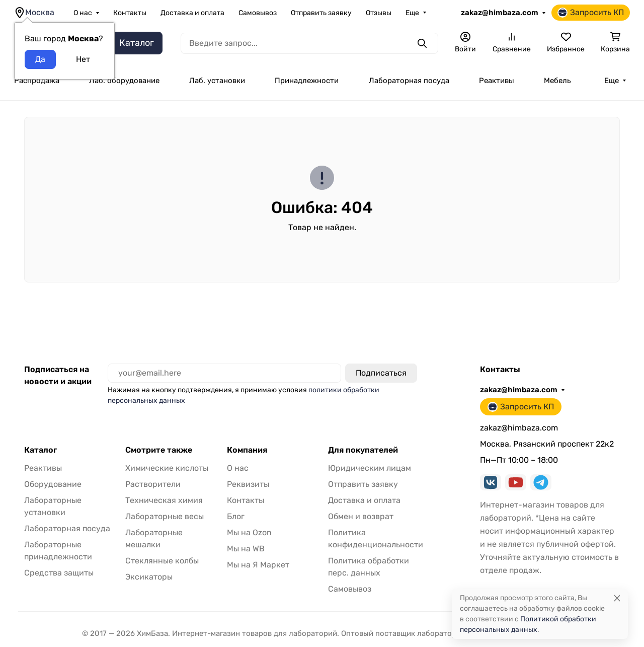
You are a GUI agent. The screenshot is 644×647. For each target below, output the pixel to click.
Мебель (557, 81)
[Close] (617, 598)
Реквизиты (248, 484)
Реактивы (497, 81)
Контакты (130, 13)
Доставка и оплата (192, 13)
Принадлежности (307, 81)
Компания (247, 450)
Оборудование (53, 484)
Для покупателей (363, 450)
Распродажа (37, 81)
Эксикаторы (149, 577)
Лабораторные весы (165, 516)
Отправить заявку (321, 13)
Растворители (153, 484)
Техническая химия (164, 500)
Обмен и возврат (361, 516)
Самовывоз (258, 13)
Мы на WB (246, 549)
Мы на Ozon (249, 532)
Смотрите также (159, 450)
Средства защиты (59, 573)
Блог (236, 516)
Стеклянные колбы (162, 561)
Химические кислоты (167, 468)
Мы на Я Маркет (258, 565)
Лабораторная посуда (409, 81)
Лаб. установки (217, 81)
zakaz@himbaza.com (500, 13)
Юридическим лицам (370, 468)
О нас (83, 13)
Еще (412, 13)
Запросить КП (591, 13)
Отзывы (379, 13)
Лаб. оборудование (124, 81)
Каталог (41, 450)
